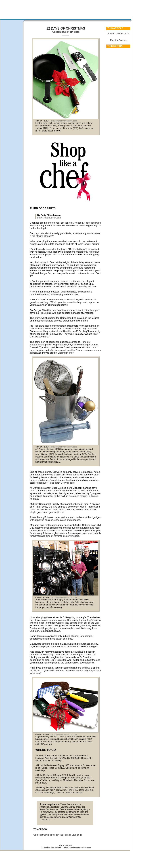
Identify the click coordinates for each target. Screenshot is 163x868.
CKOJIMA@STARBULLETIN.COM (64, 121)
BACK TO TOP (66, 846)
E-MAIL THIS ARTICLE (119, 34)
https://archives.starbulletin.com (77, 848)
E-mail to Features (119, 40)
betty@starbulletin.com (49, 218)
